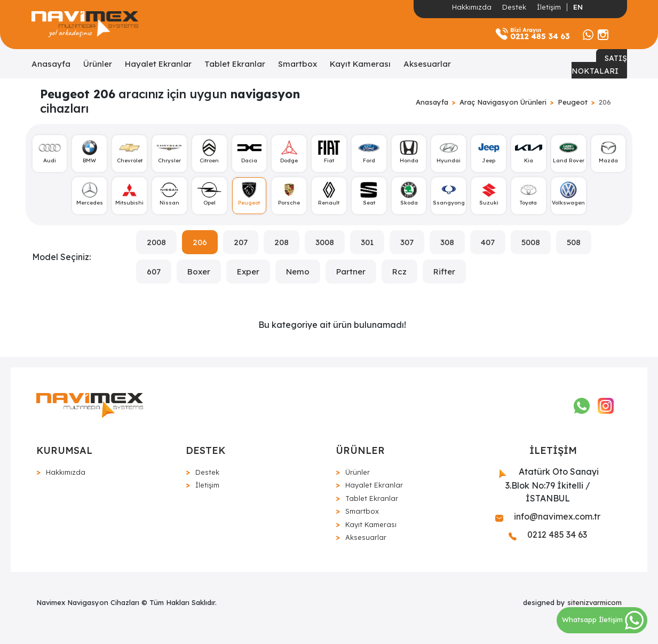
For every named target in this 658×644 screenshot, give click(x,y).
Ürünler (98, 64)
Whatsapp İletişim (603, 619)
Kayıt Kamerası (360, 64)
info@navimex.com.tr (548, 516)
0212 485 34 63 (548, 535)
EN (578, 7)
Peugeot (573, 102)
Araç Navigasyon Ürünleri (503, 102)
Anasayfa (51, 64)
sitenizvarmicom (594, 602)
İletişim (549, 7)
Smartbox (298, 64)
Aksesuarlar (427, 64)
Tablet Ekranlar (235, 64)
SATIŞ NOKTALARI (599, 65)
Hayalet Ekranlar (158, 64)
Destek (514, 7)
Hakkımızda (472, 7)
